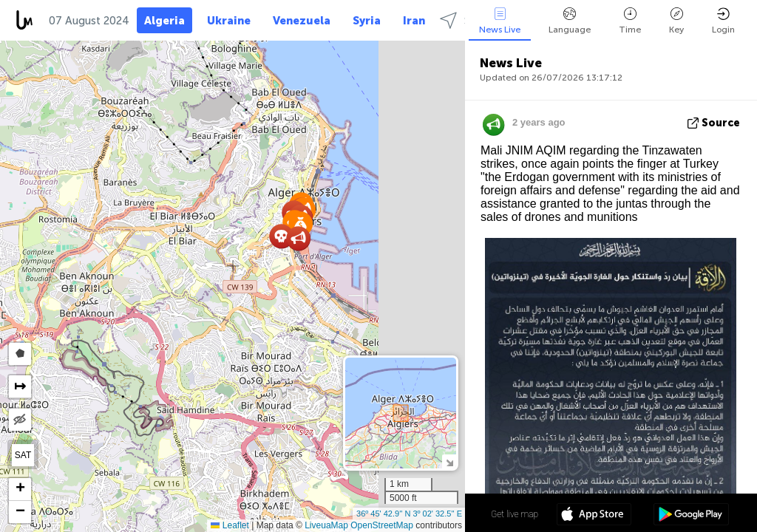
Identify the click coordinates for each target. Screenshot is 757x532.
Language (570, 21)
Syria (367, 21)
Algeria (164, 21)
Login (723, 21)
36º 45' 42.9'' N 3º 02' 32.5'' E (409, 514)
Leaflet (230, 525)
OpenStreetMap (382, 525)
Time (630, 21)
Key (676, 21)
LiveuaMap (326, 525)
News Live (500, 21)
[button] (298, 238)
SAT (23, 455)
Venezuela (302, 21)
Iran (414, 21)
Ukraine (229, 21)
